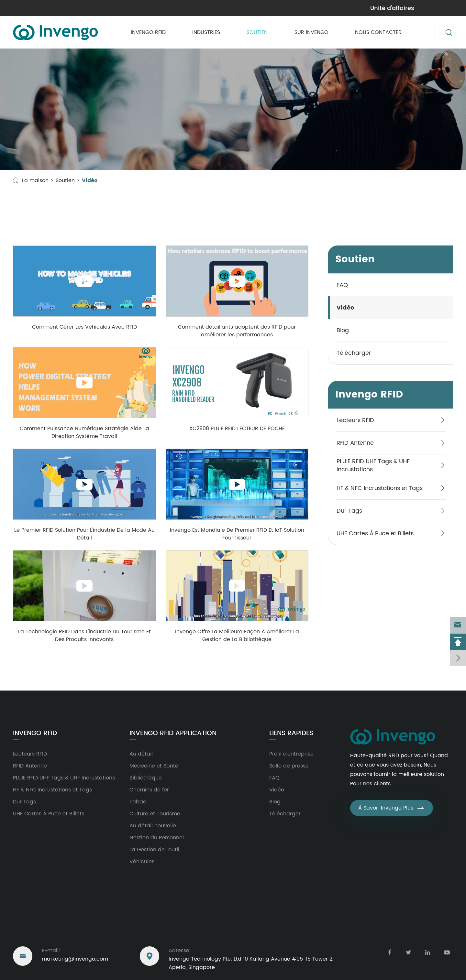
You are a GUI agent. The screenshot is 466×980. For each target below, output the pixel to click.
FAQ (342, 285)
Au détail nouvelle (153, 826)
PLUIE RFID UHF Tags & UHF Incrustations (373, 465)
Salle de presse (289, 766)
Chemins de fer (149, 790)
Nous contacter (378, 32)
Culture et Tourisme (155, 814)
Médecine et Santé (154, 766)
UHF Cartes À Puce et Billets (375, 534)
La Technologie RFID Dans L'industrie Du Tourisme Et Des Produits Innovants (84, 636)
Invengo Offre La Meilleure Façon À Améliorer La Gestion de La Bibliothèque (237, 636)
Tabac (138, 802)
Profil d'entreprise (291, 754)
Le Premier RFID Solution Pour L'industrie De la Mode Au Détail (84, 534)
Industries (206, 32)
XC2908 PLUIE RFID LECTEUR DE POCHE (237, 429)
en (445, 8)
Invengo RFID (148, 32)
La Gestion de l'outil (154, 850)
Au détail (141, 754)
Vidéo (90, 180)
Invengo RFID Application (173, 734)
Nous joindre (36, 932)
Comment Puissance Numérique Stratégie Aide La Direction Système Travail (84, 432)
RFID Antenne (355, 443)
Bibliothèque (146, 778)
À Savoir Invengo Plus (392, 808)
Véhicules (142, 862)
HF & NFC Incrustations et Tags (380, 488)
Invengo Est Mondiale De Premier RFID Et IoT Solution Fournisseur (237, 534)
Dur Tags (349, 511)
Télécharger (354, 353)
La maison (35, 180)
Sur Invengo (311, 32)
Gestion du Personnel (157, 838)
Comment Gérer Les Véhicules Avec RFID (84, 327)
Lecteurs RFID (355, 420)
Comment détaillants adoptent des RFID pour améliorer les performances (237, 331)
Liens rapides (291, 734)
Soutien (257, 32)
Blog (343, 330)
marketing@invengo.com (48, 8)
